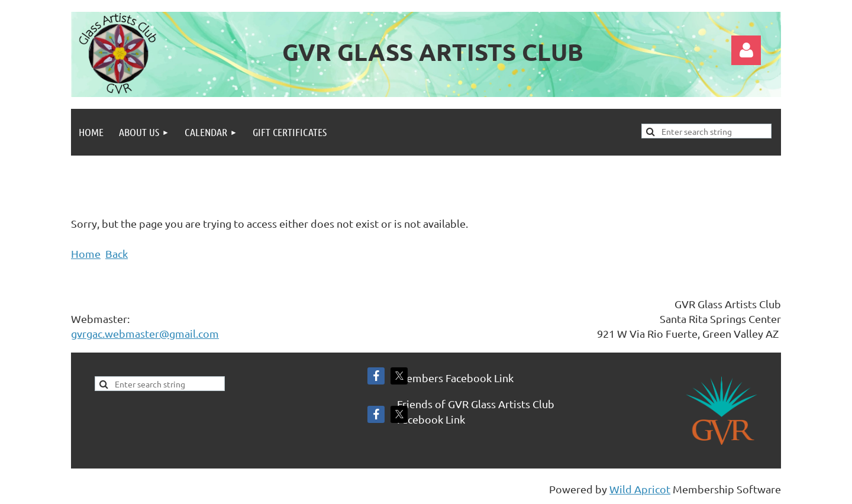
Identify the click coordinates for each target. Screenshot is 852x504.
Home (86, 253)
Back (117, 253)
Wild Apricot (640, 489)
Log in (746, 50)
